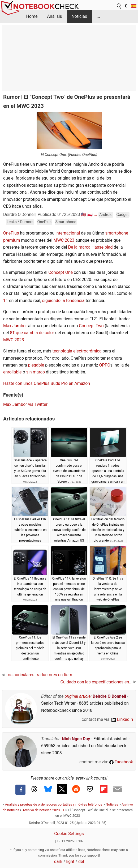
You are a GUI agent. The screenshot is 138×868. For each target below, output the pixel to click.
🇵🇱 (90, 214)
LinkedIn (122, 719)
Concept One (61, 272)
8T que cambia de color (32, 333)
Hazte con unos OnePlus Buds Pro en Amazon (47, 383)
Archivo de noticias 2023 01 (44, 810)
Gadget (123, 215)
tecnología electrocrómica (77, 351)
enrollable (13, 372)
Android (106, 215)
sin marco (36, 372)
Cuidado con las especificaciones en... (98, 682)
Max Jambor (15, 326)
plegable (37, 365)
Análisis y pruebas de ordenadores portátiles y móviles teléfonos (54, 804)
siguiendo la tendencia (63, 301)
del (81, 861)
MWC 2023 (64, 240)
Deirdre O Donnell (109, 696)
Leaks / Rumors (20, 222)
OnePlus (44, 222)
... (98, 16)
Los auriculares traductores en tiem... (39, 675)
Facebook (121, 762)
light (70, 861)
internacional (68, 233)
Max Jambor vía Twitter (25, 404)
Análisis (54, 16)
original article (77, 696)
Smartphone (66, 222)
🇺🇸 (84, 214)
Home (32, 16)
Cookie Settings (69, 834)
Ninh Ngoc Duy (76, 739)
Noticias (79, 16)
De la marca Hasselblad (90, 247)
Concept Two (91, 326)
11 (6, 301)
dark (58, 861)
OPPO (105, 365)
